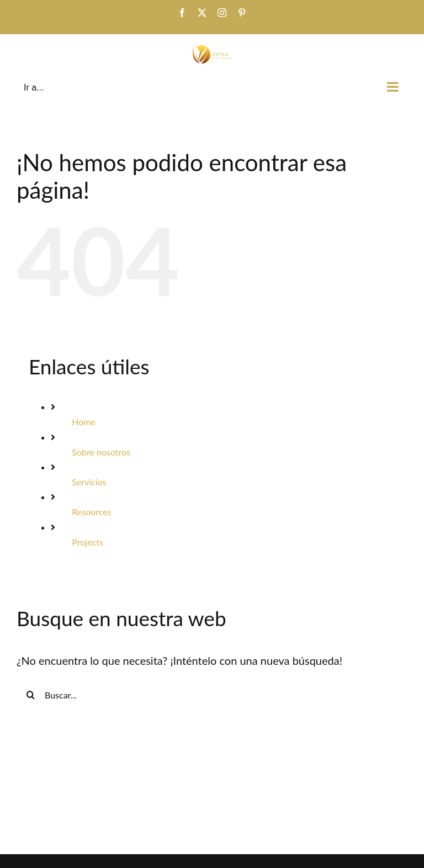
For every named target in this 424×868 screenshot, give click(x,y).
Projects (88, 542)
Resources (91, 512)
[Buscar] (30, 695)
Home (84, 422)
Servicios (89, 482)
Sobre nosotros (101, 452)
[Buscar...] (212, 695)
